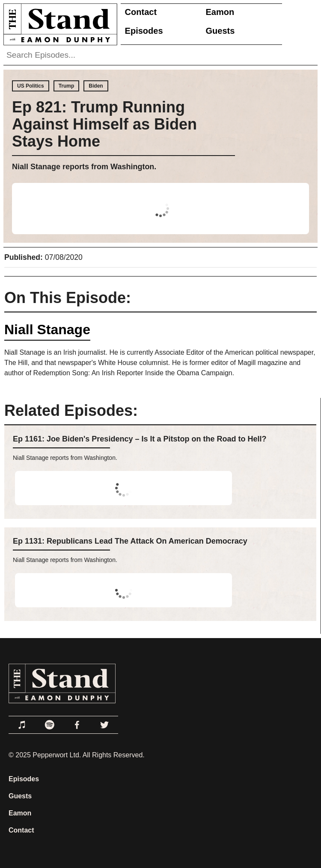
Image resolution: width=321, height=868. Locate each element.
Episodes (144, 31)
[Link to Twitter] (104, 725)
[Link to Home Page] (59, 24)
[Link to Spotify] (50, 725)
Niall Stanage (47, 330)
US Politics (31, 86)
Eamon (220, 12)
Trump (67, 86)
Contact (141, 12)
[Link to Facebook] (77, 725)
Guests (220, 31)
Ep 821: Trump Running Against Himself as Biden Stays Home (104, 124)
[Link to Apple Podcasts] (22, 725)
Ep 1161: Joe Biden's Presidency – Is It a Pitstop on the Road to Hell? (140, 439)
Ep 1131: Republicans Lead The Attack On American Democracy (130, 541)
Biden (96, 86)
